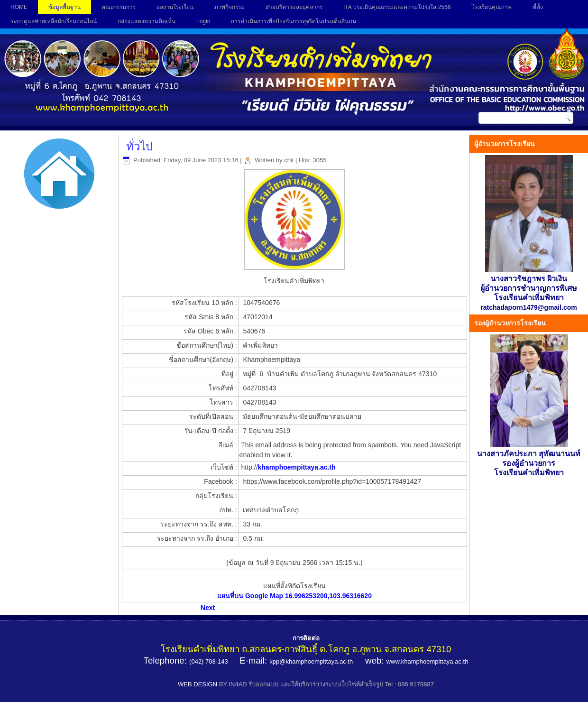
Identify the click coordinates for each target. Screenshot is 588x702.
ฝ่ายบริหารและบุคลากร (294, 7)
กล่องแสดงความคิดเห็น (147, 21)
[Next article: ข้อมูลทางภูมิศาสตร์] (208, 608)
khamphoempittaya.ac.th (297, 467)
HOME (19, 7)
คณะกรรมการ (119, 7)
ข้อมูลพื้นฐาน (64, 7)
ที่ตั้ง (538, 7)
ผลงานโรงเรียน (175, 7)
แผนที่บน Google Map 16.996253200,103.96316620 (294, 596)
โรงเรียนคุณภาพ (492, 7)
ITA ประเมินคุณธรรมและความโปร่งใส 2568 (397, 7)
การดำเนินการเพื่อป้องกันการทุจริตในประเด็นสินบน (294, 21)
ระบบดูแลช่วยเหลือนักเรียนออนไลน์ (54, 21)
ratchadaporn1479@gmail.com (529, 307)
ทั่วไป (139, 146)
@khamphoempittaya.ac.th (316, 661)
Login (203, 21)
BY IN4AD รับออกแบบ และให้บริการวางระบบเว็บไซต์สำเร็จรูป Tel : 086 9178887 (326, 684)
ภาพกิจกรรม (230, 7)
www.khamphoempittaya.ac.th (427, 661)
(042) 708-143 (209, 661)
